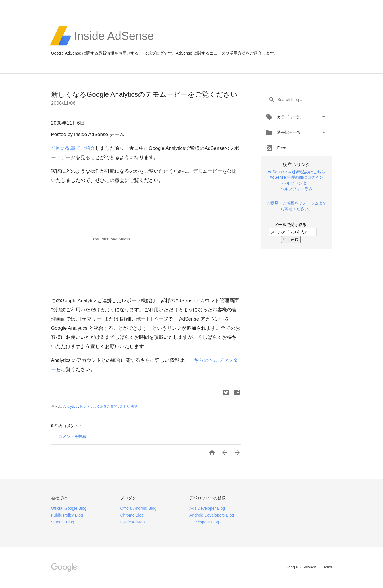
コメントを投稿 (72, 436)
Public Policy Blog (67, 515)
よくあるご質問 (106, 407)
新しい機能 (129, 407)
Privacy (310, 567)
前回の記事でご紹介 (73, 148)
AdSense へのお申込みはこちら (296, 172)
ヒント (85, 407)
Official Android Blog (138, 508)
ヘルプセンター (297, 183)
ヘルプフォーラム (297, 189)
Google (292, 567)
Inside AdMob (132, 522)
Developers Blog (204, 522)
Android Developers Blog (212, 515)
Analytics (71, 407)
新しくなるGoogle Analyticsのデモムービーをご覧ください (145, 94)
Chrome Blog (132, 515)
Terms (327, 567)
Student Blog (63, 522)
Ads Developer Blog (207, 508)
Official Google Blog (69, 508)
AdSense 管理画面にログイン (296, 177)
